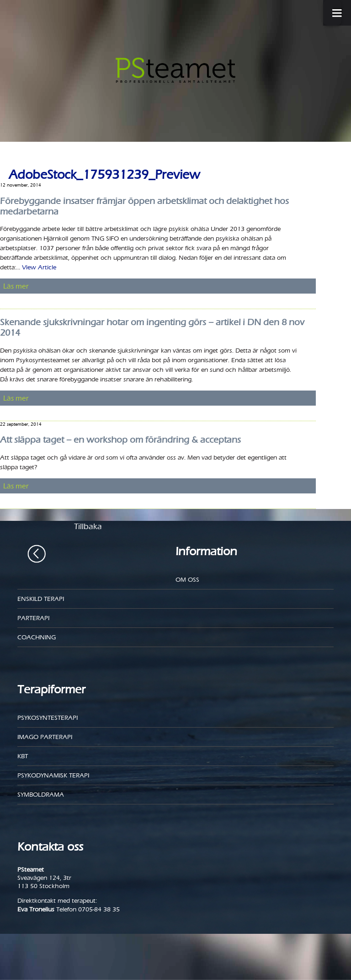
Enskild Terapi (41, 599)
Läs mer (16, 286)
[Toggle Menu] (332, 13)
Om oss (187, 580)
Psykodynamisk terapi (53, 775)
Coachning (37, 637)
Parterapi (33, 618)
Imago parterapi (45, 737)
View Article (39, 267)
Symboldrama (41, 795)
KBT (23, 756)
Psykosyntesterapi (48, 718)
